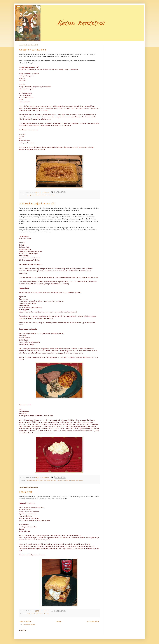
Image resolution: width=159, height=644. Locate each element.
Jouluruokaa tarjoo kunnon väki (37, 203)
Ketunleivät (25, 492)
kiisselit (59, 480)
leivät (28, 614)
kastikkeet (47, 480)
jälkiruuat (40, 480)
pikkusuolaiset (40, 614)
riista (77, 480)
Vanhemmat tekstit (93, 621)
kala (39, 195)
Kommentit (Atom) (29, 625)
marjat (73, 480)
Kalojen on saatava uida (32, 49)
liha (63, 480)
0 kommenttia (45, 192)
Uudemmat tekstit (25, 621)
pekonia (33, 614)
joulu (28, 195)
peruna (49, 195)
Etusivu (59, 621)
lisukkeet (43, 195)
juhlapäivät (34, 195)
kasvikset (53, 480)
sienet (53, 195)
